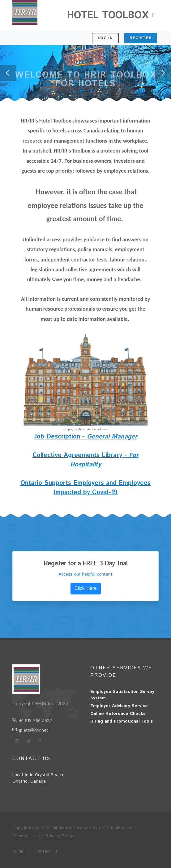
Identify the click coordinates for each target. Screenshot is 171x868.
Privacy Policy (59, 836)
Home (18, 851)
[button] (8, 73)
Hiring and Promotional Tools (122, 721)
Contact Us (46, 851)
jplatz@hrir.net (30, 730)
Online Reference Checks (118, 714)
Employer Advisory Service (119, 706)
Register (141, 38)
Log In (105, 38)
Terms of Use (26, 836)
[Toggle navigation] (154, 15)
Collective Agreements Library (77, 455)
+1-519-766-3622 (32, 720)
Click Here (86, 588)
